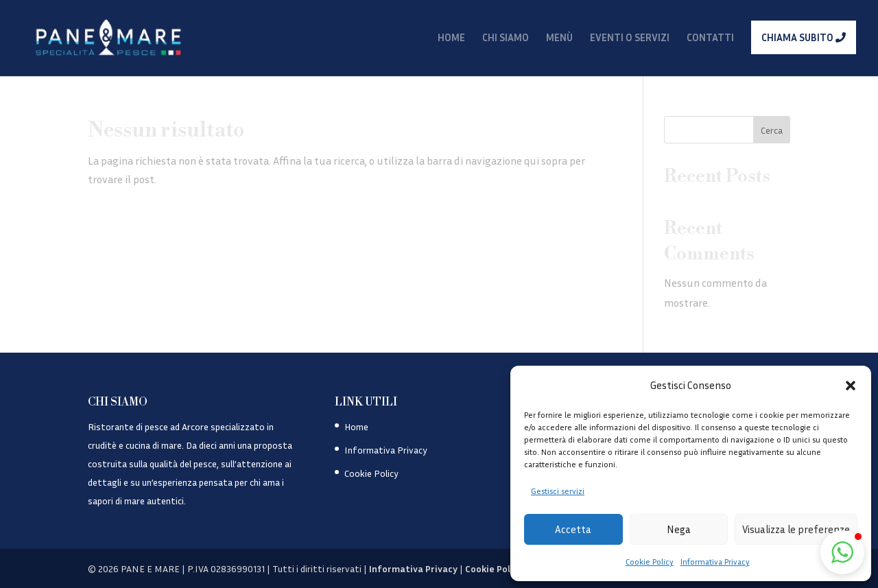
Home (356, 426)
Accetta (573, 529)
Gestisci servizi (558, 491)
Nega (679, 529)
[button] (851, 386)
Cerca (772, 130)
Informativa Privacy (715, 562)
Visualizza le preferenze (796, 529)
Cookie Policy (650, 562)
